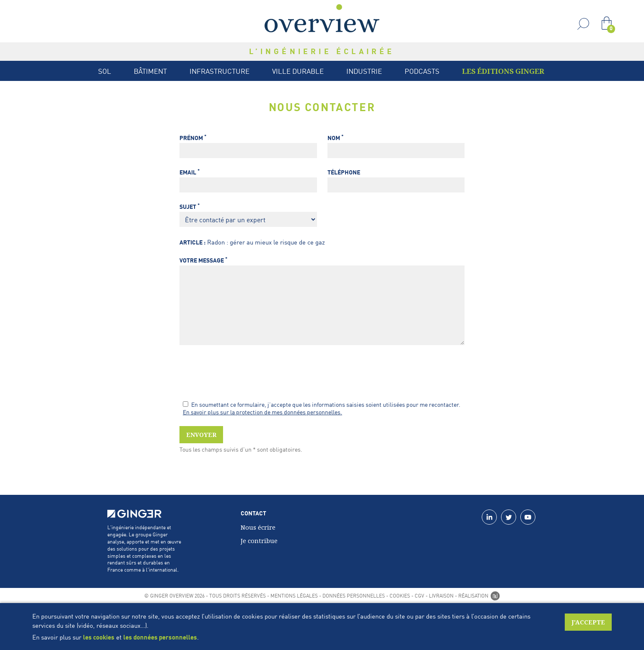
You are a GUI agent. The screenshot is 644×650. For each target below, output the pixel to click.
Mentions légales (294, 595)
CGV (419, 595)
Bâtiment (150, 71)
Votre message (203, 260)
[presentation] (243, 374)
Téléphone (344, 172)
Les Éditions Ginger (503, 71)
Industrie (364, 71)
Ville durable (298, 71)
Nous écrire (258, 527)
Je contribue (259, 541)
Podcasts (422, 71)
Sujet (190, 207)
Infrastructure (219, 71)
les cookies (99, 637)
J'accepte (588, 622)
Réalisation (479, 595)
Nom (335, 138)
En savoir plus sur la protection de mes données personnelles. (262, 412)
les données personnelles (160, 637)
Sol (105, 71)
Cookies (400, 595)
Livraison (441, 595)
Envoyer (201, 435)
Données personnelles (354, 595)
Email (190, 172)
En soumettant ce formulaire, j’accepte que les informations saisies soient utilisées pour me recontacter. (322, 404)
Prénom (193, 138)
